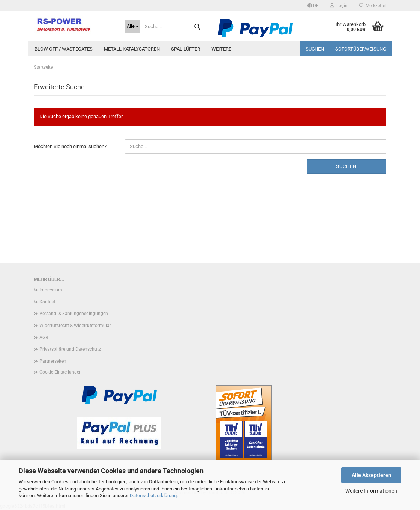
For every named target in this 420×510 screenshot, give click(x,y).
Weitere (221, 49)
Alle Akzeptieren (371, 475)
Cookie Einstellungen (61, 372)
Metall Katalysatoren (132, 49)
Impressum (51, 290)
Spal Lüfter (186, 49)
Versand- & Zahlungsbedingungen (74, 313)
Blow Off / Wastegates (64, 49)
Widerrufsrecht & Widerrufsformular (75, 325)
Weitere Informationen (371, 491)
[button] (313, 6)
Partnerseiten (53, 361)
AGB (44, 337)
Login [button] (339, 6)
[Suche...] (133, 26)
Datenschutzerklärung (153, 496)
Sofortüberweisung (361, 49)
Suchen (315, 49)
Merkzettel (373, 6)
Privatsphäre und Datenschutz (70, 349)
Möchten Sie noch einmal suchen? (70, 146)
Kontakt (47, 302)
